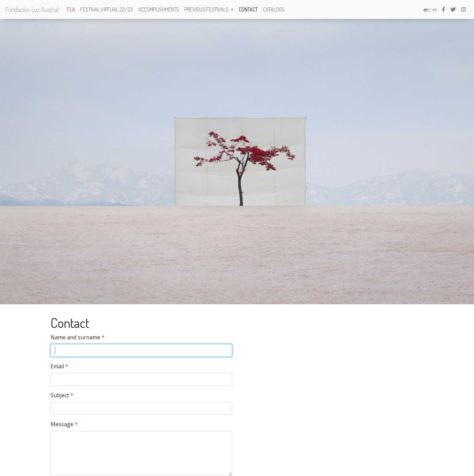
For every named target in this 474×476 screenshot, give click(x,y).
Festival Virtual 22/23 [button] (107, 9)
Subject (60, 395)
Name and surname (75, 337)
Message (62, 424)
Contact (248, 9)
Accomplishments (159, 9)
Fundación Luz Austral (32, 9)
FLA (71, 9)
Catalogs (274, 9)
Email (57, 366)
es (434, 9)
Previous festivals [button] (207, 9)
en (426, 9)
